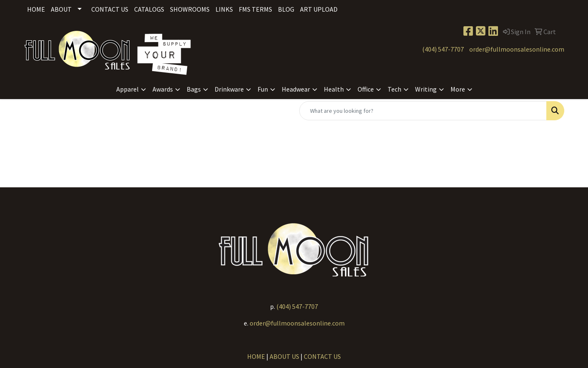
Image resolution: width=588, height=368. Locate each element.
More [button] (458, 89)
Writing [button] (426, 89)
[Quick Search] (423, 111)
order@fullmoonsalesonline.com (517, 49)
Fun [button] (263, 89)
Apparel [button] (128, 89)
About (61, 9)
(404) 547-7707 (443, 49)
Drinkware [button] (229, 89)
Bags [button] (194, 89)
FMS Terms (255, 9)
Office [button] (366, 89)
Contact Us (110, 9)
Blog (286, 9)
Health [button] (334, 89)
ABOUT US (284, 356)
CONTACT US (322, 356)
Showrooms (190, 9)
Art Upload (319, 9)
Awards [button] (163, 89)
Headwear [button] (296, 89)
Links (224, 9)
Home (36, 9)
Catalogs (149, 9)
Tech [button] (394, 89)
